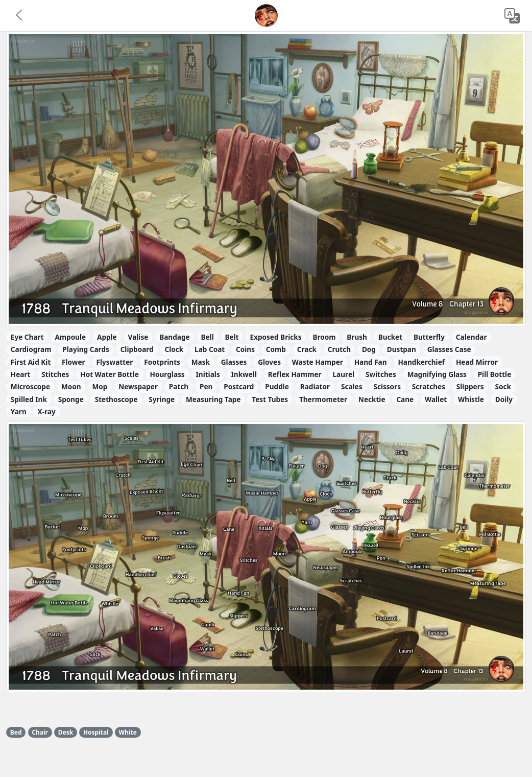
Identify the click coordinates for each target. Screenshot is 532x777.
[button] (20, 16)
